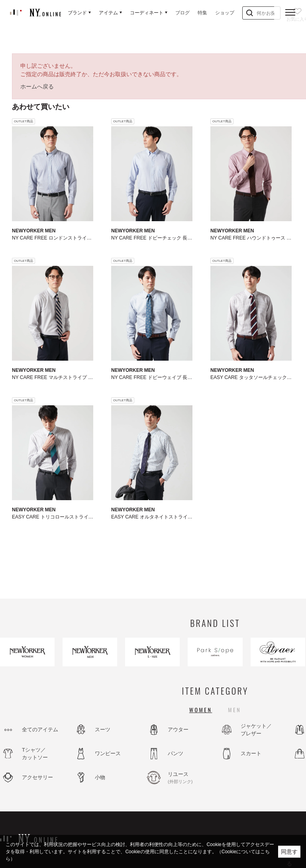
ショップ (225, 13)
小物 (100, 777)
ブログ (182, 13)
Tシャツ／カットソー (35, 754)
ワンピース (108, 753)
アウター (178, 730)
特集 (202, 13)
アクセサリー (37, 777)
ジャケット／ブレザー (256, 730)
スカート (251, 753)
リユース (189, 778)
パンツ (176, 753)
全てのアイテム (40, 730)
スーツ (103, 730)
